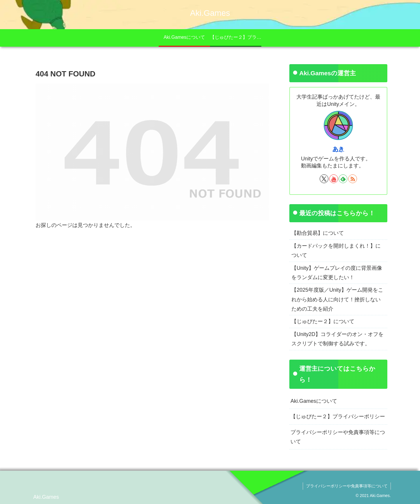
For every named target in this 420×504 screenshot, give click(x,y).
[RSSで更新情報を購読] (353, 179)
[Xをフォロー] (324, 179)
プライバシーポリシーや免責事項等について (338, 437)
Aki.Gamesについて (314, 401)
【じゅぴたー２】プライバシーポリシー (338, 416)
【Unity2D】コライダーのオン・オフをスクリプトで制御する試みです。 (337, 339)
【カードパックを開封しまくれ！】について (336, 251)
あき (338, 149)
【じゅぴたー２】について (323, 321)
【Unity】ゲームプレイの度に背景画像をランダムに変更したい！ (337, 273)
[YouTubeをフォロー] (334, 179)
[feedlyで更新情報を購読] (343, 179)
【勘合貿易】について (318, 233)
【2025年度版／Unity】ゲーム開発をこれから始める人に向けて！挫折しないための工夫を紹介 (337, 299)
